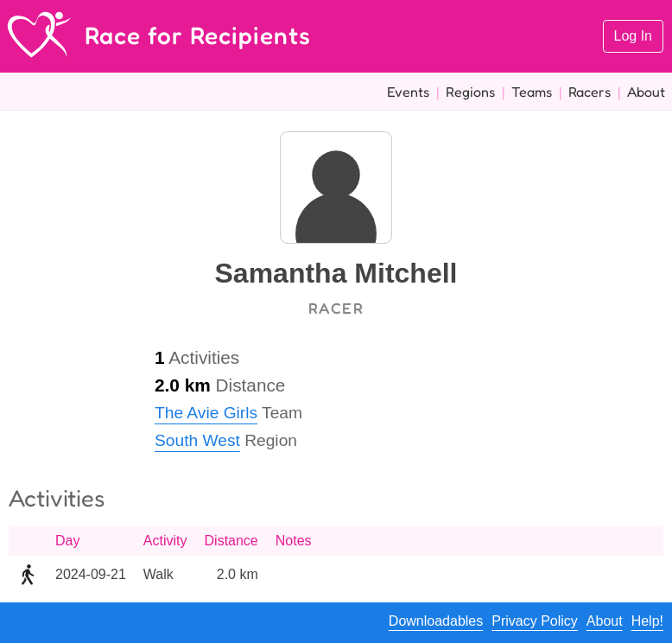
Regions (470, 92)
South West (197, 440)
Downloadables (436, 621)
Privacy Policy (535, 621)
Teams (532, 92)
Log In (633, 36)
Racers (590, 92)
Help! (647, 621)
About (646, 92)
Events (408, 92)
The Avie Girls (206, 413)
